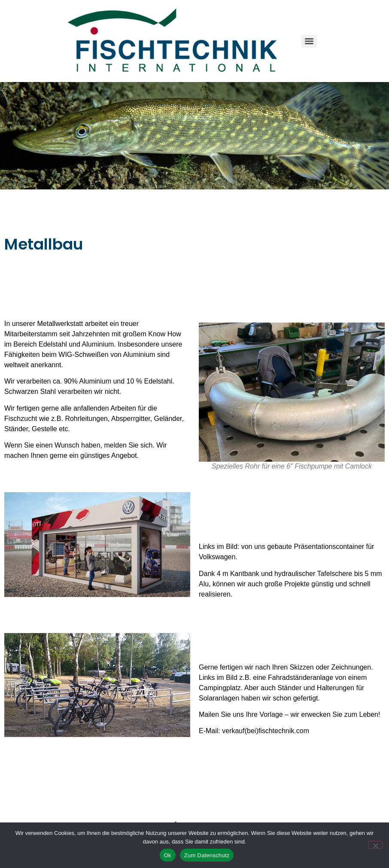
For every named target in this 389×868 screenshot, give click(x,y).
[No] (375, 845)
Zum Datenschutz (207, 855)
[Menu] (309, 41)
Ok (168, 855)
